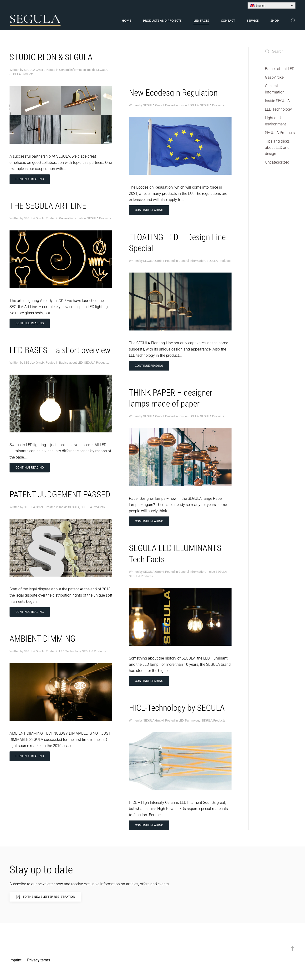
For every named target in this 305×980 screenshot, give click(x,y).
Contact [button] (228, 21)
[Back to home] (36, 21)
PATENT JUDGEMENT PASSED (60, 490)
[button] (293, 21)
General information (72, 65)
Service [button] (253, 21)
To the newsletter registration (45, 897)
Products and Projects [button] (162, 21)
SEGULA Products (22, 69)
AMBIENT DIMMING (42, 634)
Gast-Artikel (275, 77)
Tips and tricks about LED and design (277, 147)
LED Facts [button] (201, 21)
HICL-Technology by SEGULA (177, 667)
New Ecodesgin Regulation (173, 52)
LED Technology (70, 646)
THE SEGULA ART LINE (48, 201)
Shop (275, 21)
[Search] (280, 52)
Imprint (15, 960)
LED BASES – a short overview (60, 345)
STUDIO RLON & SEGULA (51, 52)
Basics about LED (71, 358)
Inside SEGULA (97, 65)
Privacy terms (39, 960)
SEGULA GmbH (34, 65)
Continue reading (30, 174)
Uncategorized (277, 162)
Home (126, 21)
